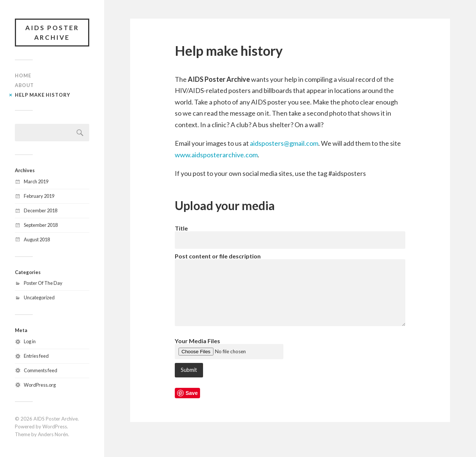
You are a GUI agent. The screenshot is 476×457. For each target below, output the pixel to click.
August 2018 (37, 239)
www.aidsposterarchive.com (216, 155)
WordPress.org (40, 385)
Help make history (43, 95)
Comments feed (41, 370)
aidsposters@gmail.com (284, 143)
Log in (30, 341)
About (24, 85)
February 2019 (39, 196)
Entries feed (36, 356)
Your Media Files (197, 341)
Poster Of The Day (43, 283)
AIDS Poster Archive (52, 33)
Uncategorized (39, 297)
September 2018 (41, 225)
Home (23, 75)
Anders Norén (53, 434)
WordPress (55, 427)
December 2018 (41, 210)
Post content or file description (218, 256)
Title (181, 228)
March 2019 (36, 181)
